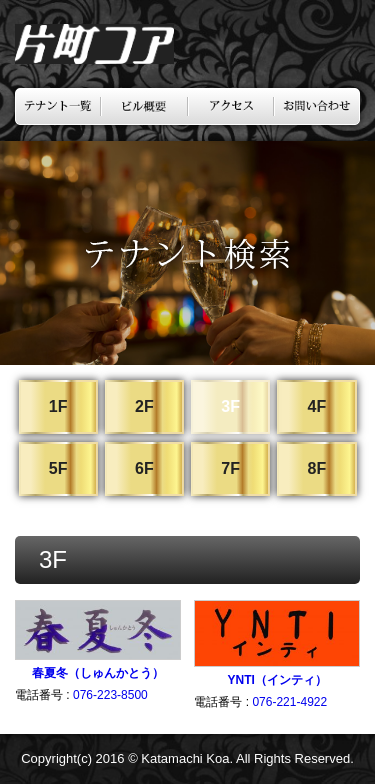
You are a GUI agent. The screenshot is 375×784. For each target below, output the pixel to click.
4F (316, 406)
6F (144, 468)
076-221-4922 (289, 702)
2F (144, 406)
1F (58, 406)
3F (230, 406)
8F (316, 468)
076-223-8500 (110, 695)
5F (58, 468)
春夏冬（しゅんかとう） (98, 673)
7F (230, 468)
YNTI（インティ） (277, 680)
